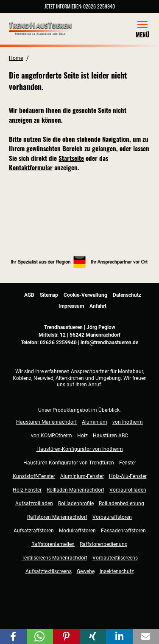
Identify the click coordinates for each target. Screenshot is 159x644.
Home (16, 58)
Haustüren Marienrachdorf (46, 422)
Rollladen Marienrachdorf (75, 490)
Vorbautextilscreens (115, 558)
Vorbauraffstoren (112, 517)
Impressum (71, 306)
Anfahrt (98, 306)
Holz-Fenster (27, 490)
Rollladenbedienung (121, 503)
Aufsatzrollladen (34, 503)
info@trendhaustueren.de (109, 343)
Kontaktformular (31, 167)
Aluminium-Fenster (82, 476)
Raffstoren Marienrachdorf (57, 517)
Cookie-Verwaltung (85, 295)
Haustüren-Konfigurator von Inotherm (80, 449)
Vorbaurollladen (128, 490)
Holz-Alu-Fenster (128, 476)
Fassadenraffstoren (123, 531)
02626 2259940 (99, 6)
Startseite (71, 158)
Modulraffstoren (77, 531)
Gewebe (86, 571)
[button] (13, 637)
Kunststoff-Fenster (34, 476)
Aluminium (95, 422)
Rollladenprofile (76, 503)
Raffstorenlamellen (53, 544)
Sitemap (49, 295)
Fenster (128, 463)
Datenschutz (127, 295)
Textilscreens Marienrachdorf (54, 558)
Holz (82, 436)
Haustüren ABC (110, 436)
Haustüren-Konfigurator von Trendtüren (69, 463)
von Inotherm (128, 422)
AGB (29, 295)
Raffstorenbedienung (104, 544)
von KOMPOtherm (52, 436)
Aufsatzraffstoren (34, 531)
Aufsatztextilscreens (49, 571)
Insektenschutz (117, 571)
